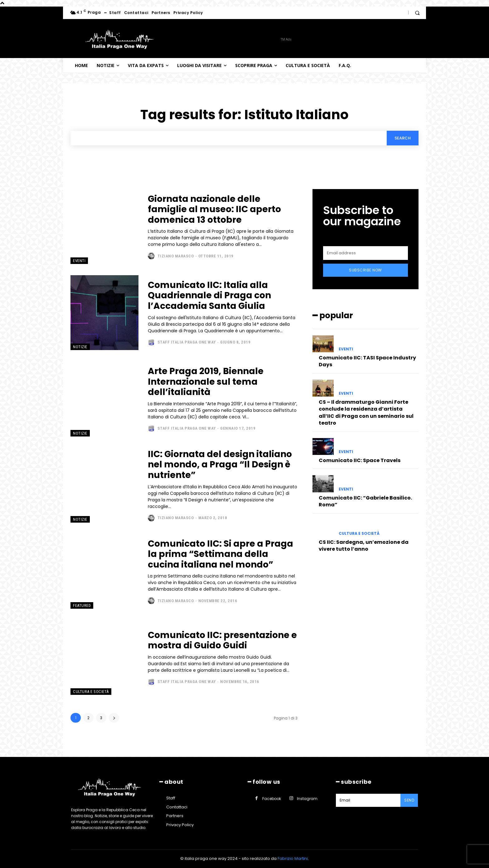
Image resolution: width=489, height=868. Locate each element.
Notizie (80, 347)
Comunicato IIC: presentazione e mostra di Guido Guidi (222, 640)
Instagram (307, 799)
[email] (366, 253)
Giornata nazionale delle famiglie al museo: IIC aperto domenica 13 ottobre (214, 209)
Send (409, 800)
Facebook (272, 799)
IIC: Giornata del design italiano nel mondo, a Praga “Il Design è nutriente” (220, 465)
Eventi (79, 261)
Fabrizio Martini (293, 858)
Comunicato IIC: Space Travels (360, 460)
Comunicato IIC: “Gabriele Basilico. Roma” (365, 501)
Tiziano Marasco (176, 256)
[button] (417, 13)
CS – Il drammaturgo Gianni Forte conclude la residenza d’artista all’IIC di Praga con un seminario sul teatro (366, 412)
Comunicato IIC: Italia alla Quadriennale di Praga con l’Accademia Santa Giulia (209, 295)
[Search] (403, 138)
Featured (82, 605)
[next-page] (114, 718)
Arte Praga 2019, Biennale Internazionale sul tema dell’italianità (206, 382)
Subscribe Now (366, 270)
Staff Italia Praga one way (187, 342)
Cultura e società (91, 692)
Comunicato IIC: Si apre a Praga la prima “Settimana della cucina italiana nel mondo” (220, 554)
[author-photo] (152, 256)
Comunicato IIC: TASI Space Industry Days (367, 361)
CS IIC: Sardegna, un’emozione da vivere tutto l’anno (364, 546)
